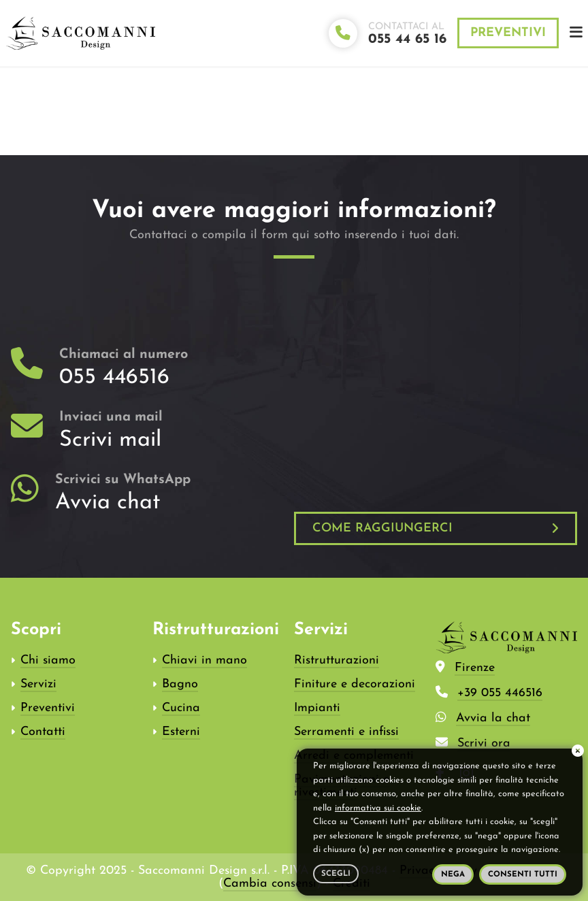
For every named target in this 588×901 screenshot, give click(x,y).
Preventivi (508, 33)
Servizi (38, 684)
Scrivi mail (110, 440)
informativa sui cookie (378, 808)
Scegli (336, 874)
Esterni (181, 732)
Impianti (317, 708)
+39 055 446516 (500, 693)
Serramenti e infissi (346, 732)
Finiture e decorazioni (355, 684)
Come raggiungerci (382, 528)
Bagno (180, 684)
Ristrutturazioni (337, 660)
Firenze (475, 668)
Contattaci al (407, 34)
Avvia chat (108, 503)
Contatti (43, 732)
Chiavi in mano (205, 660)
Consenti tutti (523, 874)
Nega (453, 874)
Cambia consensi (270, 884)
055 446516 (114, 378)
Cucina (181, 708)
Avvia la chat (493, 718)
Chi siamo (48, 660)
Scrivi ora (484, 743)
